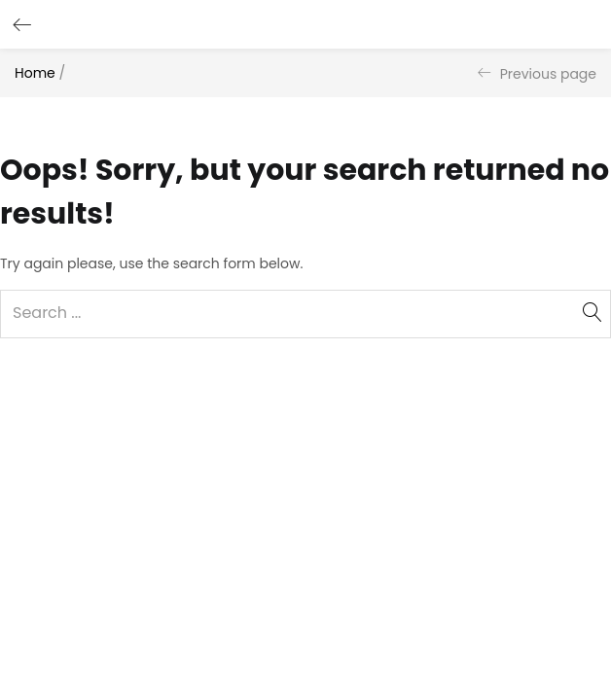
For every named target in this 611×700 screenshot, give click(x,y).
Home (35, 73)
